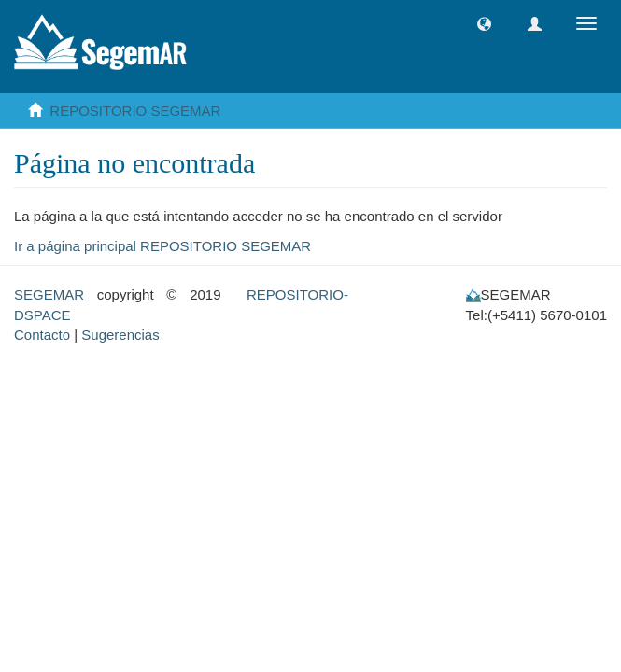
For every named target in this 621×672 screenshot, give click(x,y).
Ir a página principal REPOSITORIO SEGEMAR (162, 246)
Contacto (42, 335)
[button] (484, 24)
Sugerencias (120, 335)
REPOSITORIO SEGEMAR (135, 111)
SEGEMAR (49, 294)
